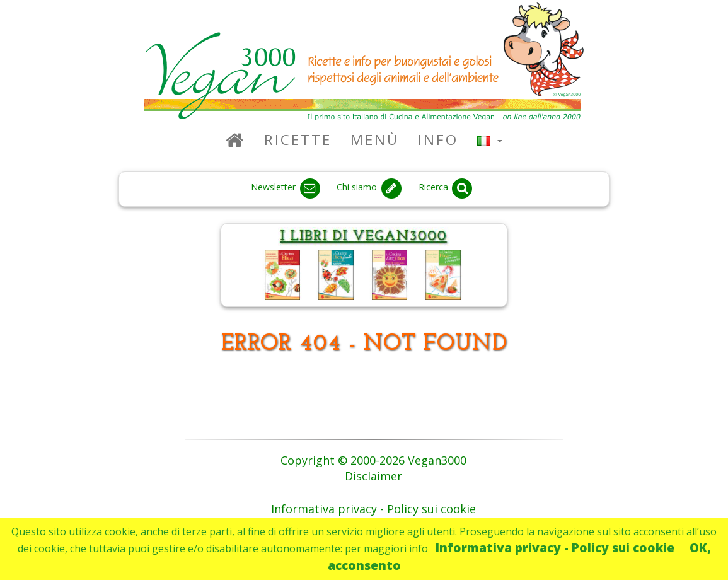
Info (438, 140)
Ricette (298, 140)
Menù (375, 140)
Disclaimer (373, 476)
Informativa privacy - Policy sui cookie (555, 548)
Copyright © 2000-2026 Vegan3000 (373, 460)
